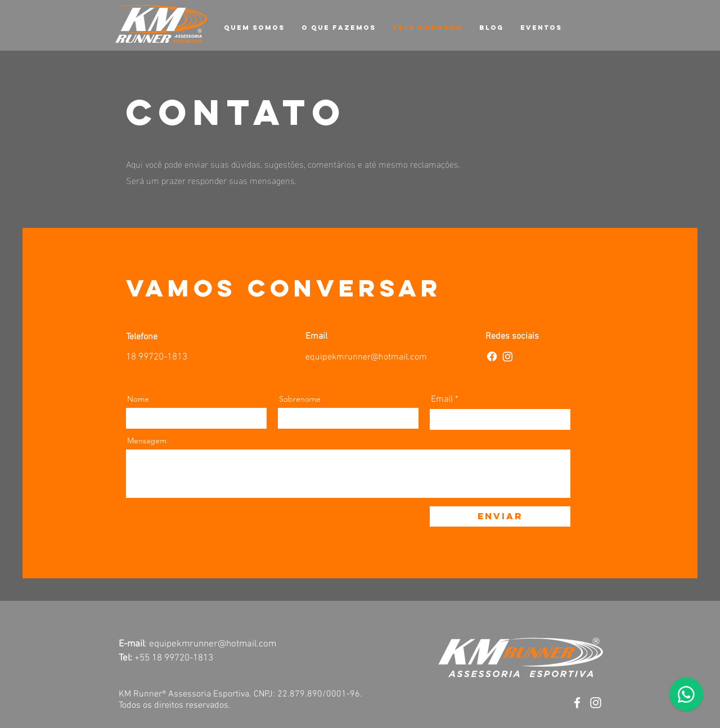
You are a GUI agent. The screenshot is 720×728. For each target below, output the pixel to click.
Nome (138, 399)
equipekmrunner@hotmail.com (366, 357)
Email (442, 399)
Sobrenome (300, 399)
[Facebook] (492, 356)
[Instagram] (508, 356)
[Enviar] (500, 516)
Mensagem (147, 441)
